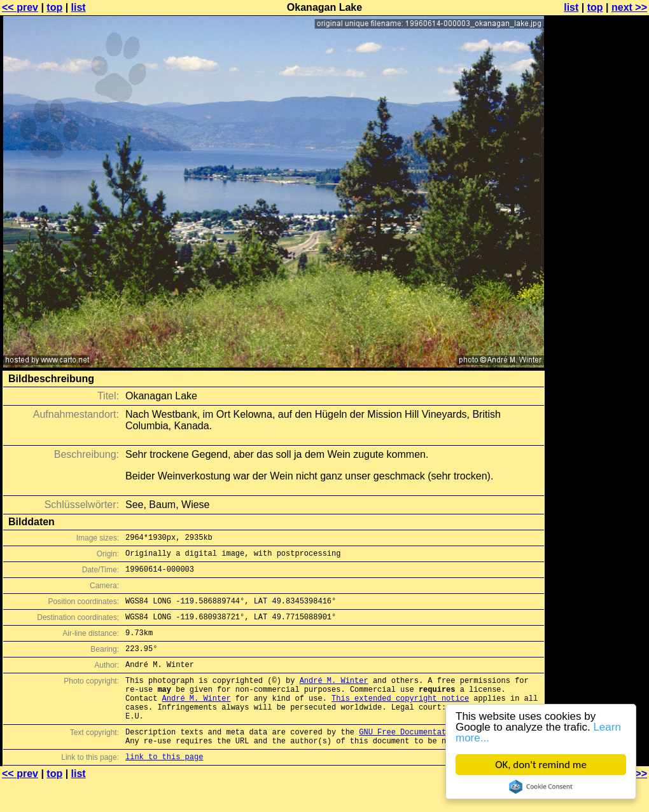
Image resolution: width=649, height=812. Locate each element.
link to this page (164, 787)
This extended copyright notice (400, 719)
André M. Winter (334, 697)
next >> (629, 7)
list (79, 7)
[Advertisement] (597, 315)
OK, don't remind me (541, 765)
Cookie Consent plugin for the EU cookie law (541, 787)
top (54, 7)
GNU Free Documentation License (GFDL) (443, 758)
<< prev (20, 7)
